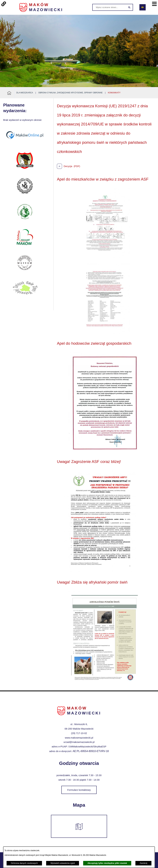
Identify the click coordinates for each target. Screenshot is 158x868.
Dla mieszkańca (25, 93)
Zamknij (143, 863)
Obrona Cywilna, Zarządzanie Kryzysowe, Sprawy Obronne (70, 93)
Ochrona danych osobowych (24, 863)
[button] (104, 259)
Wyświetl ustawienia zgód (63, 863)
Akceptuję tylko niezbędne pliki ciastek (107, 863)
